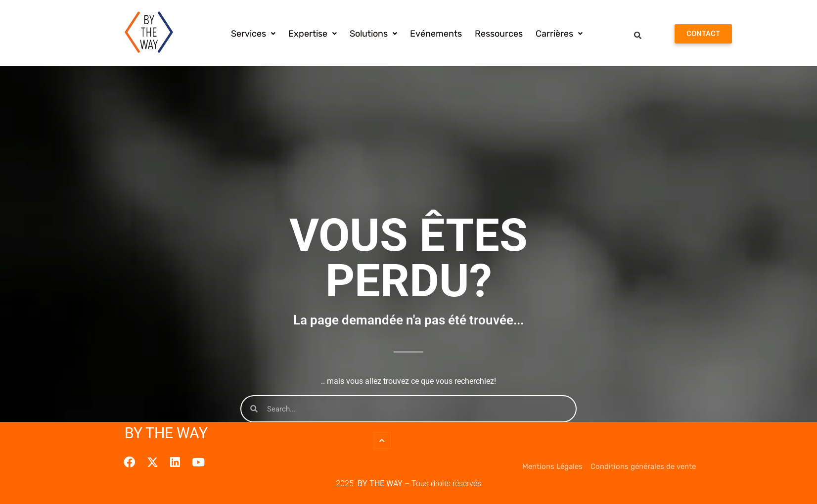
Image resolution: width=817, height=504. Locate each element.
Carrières (559, 34)
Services (253, 34)
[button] (253, 34)
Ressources (499, 34)
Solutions (373, 34)
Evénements (436, 34)
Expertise (313, 34)
